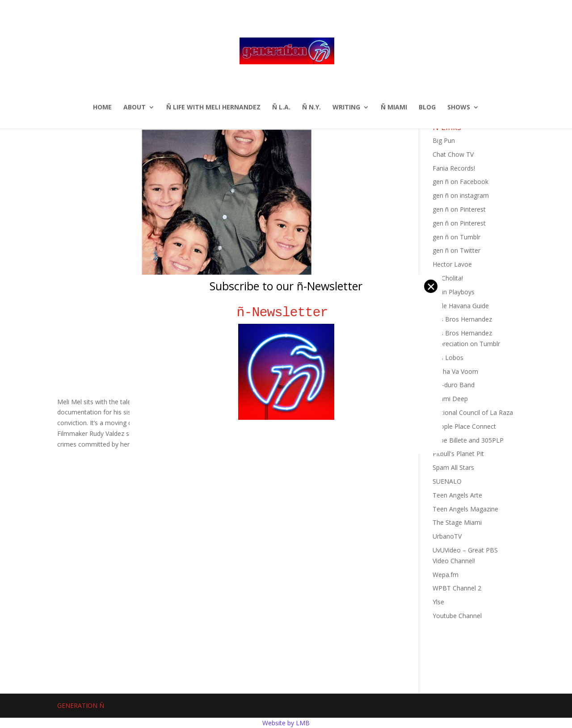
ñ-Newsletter (286, 312)
